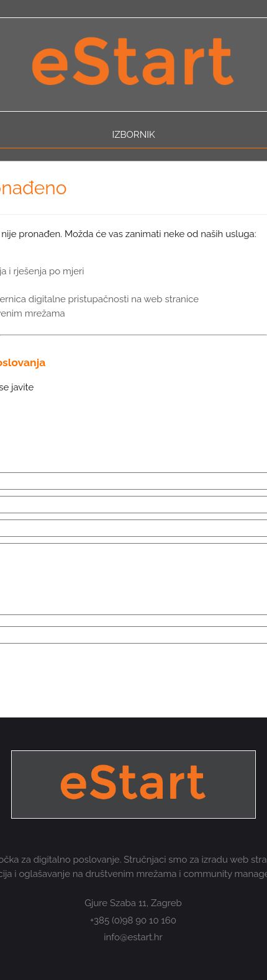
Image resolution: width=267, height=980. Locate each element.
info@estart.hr (133, 937)
